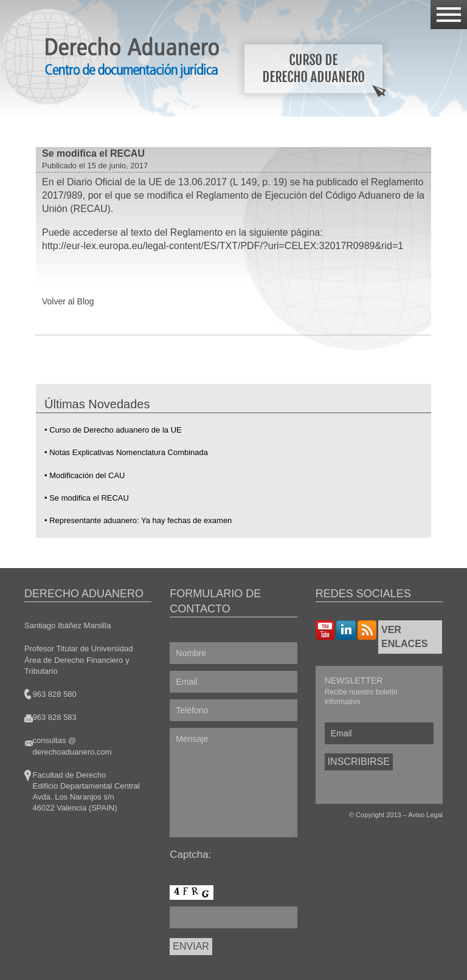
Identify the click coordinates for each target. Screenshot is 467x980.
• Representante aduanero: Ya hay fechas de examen (138, 520)
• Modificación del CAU (85, 475)
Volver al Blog (68, 301)
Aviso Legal (425, 815)
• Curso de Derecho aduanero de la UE (113, 430)
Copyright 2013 (379, 815)
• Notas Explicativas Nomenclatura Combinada (126, 452)
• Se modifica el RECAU (87, 498)
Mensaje (233, 783)
